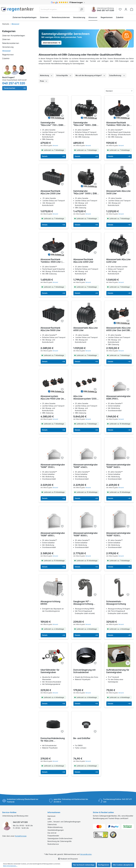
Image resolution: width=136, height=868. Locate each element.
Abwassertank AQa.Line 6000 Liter (85, 329)
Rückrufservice (53, 844)
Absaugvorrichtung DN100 (50, 603)
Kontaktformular (21, 836)
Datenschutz (52, 824)
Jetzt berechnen (51, 42)
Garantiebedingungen (56, 830)
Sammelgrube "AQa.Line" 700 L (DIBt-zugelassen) (52, 124)
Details (53, 156)
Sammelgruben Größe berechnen (60, 838)
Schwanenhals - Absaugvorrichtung (116, 603)
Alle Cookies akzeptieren (123, 865)
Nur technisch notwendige (84, 865)
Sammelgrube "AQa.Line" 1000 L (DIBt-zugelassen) (86, 124)
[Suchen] (81, 9)
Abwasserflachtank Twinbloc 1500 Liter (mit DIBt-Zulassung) (118, 124)
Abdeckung (46, 75)
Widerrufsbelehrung (55, 827)
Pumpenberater (53, 836)
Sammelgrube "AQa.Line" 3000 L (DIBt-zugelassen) (86, 192)
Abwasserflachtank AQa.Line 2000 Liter (51, 192)
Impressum (51, 816)
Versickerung (8, 47)
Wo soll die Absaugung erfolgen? (90, 75)
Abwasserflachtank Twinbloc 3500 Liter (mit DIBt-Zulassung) (53, 261)
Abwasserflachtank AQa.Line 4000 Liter (83, 261)
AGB (49, 819)
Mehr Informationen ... (10, 866)
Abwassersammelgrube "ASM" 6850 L (53, 534)
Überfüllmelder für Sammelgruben (50, 671)
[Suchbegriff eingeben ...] (59, 9)
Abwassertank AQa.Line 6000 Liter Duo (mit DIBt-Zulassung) (119, 329)
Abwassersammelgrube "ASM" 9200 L (118, 534)
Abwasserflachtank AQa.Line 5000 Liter (51, 329)
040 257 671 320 (105, 10)
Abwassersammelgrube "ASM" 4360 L (85, 466)
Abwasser (6, 51)
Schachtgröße (64, 75)
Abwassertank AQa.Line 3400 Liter (118, 192)
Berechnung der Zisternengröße (60, 841)
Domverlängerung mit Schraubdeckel (84, 671)
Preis (44, 81)
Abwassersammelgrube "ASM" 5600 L (118, 466)
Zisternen (6, 39)
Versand (55, 146)
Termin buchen (15, 88)
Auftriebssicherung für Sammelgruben (118, 671)
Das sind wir (52, 833)
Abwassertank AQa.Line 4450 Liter (118, 261)
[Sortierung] (119, 91)
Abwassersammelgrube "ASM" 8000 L (85, 534)
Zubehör (6, 58)
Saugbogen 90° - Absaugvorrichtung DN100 (83, 603)
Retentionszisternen (11, 43)
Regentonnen (8, 55)
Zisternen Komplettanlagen (14, 36)
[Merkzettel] (121, 9)
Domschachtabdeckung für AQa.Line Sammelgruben (53, 740)
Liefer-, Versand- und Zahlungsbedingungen (64, 822)
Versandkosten (86, 854)
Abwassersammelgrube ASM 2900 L (118, 398)
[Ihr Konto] (126, 9)
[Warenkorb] (132, 9)
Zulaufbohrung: (117, 75)
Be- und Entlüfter (82, 738)
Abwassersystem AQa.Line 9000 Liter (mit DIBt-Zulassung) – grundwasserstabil (53, 398)
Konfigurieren (104, 865)
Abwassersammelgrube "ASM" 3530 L (53, 466)
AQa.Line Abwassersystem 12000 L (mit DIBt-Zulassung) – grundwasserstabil (86, 398)
